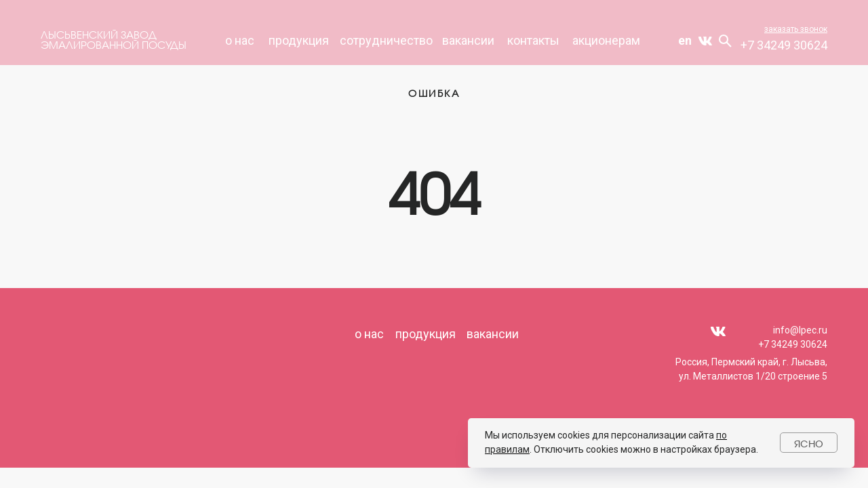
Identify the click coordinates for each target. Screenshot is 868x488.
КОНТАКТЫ (533, 40)
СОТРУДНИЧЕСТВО (386, 40)
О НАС (240, 40)
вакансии (468, 40)
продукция (299, 40)
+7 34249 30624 (784, 45)
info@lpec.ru (800, 330)
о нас (369, 334)
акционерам (606, 40)
